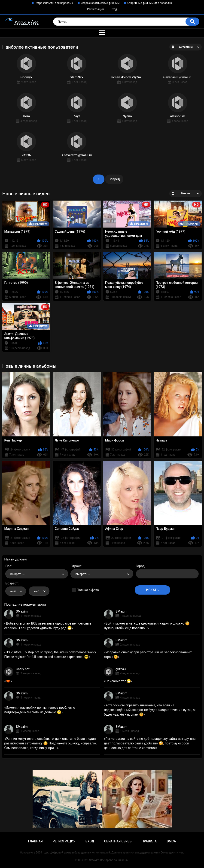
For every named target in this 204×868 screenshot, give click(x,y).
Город (140, 566)
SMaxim (22, 611)
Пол (8, 566)
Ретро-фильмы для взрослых (54, 3)
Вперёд (114, 179)
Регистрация (95, 9)
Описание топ (118, 681)
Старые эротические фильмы (100, 3)
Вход (114, 9)
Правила (149, 841)
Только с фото (88, 590)
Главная (35, 841)
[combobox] (37, 574)
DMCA (171, 841)
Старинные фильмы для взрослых (150, 3)
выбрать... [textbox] (17, 574)
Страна (76, 566)
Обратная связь (118, 841)
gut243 (121, 669)
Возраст (12, 583)
